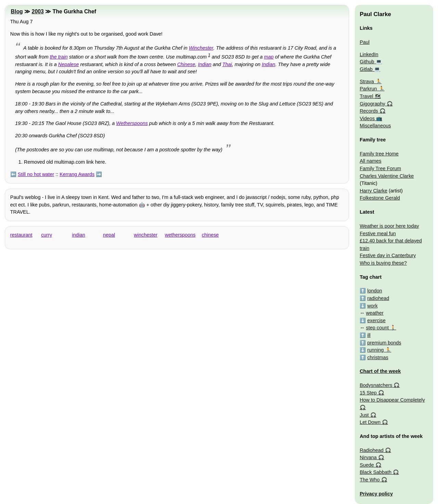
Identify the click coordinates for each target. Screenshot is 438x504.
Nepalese (69, 64)
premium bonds (384, 343)
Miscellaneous (375, 126)
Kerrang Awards (77, 174)
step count (377, 328)
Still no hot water (36, 174)
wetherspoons (180, 235)
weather (375, 313)
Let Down (370, 422)
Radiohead (372, 450)
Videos (367, 118)
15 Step (368, 393)
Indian (205, 64)
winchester (146, 235)
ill (369, 335)
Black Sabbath (376, 472)
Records (369, 111)
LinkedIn (369, 54)
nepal (109, 235)
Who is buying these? (383, 263)
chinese (210, 235)
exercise (376, 320)
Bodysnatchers (376, 385)
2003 (38, 11)
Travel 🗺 (370, 96)
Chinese (186, 64)
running (375, 350)
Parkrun (368, 89)
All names (370, 161)
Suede (367, 465)
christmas (378, 357)
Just (364, 415)
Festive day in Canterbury (388, 255)
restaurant (21, 235)
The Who (370, 480)
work (372, 306)
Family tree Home (379, 154)
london (375, 291)
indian (79, 235)
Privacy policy (376, 494)
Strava (367, 81)
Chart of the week (380, 371)
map (269, 57)
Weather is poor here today (389, 226)
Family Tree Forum (380, 168)
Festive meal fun (378, 234)
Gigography (372, 104)
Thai (227, 64)
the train (59, 57)
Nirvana (368, 457)
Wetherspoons (132, 123)
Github (367, 62)
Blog (17, 11)
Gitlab (366, 69)
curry (47, 235)
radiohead (378, 298)
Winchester (201, 48)
